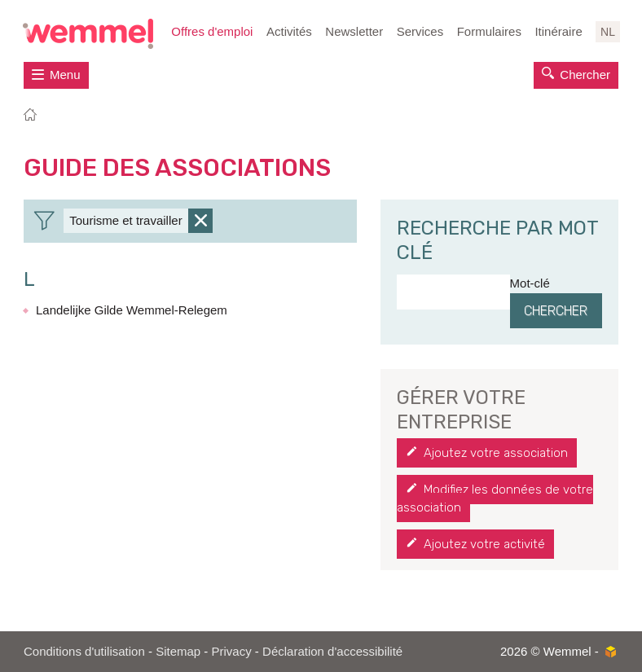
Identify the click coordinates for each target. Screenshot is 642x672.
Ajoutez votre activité (484, 544)
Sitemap (178, 651)
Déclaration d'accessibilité (332, 651)
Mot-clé (530, 283)
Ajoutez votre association (496, 453)
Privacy (232, 651)
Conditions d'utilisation (84, 651)
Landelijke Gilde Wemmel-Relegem (132, 310)
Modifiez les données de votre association (495, 499)
